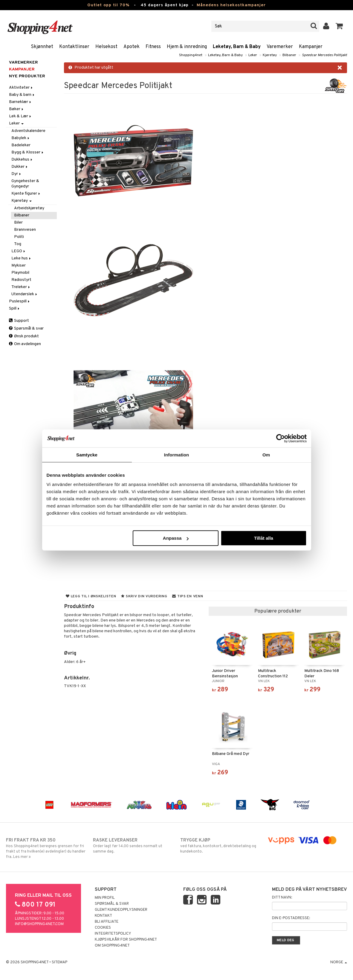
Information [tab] (177, 454)
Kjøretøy (270, 55)
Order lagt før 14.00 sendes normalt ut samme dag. (133, 846)
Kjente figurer (26, 194)
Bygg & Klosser (28, 152)
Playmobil (20, 273)
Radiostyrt (21, 280)
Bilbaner (289, 55)
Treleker (21, 287)
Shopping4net (191, 55)
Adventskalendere (28, 131)
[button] (339, 26)
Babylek (21, 138)
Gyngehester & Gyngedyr (25, 184)
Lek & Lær (20, 116)
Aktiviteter (21, 88)
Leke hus (22, 258)
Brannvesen (25, 230)
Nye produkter (27, 76)
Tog (18, 244)
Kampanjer (311, 47)
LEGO (19, 251)
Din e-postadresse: (291, 918)
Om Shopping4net (112, 946)
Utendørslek (25, 294)
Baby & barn (22, 95)
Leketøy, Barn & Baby (237, 47)
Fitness (153, 47)
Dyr (17, 174)
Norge (339, 962)
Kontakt (103, 916)
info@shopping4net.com (39, 924)
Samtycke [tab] (87, 454)
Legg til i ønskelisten (91, 596)
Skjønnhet (42, 47)
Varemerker (280, 47)
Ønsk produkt (24, 336)
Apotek (132, 47)
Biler (18, 223)
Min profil (105, 898)
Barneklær (20, 102)
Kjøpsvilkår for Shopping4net (126, 940)
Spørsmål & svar (26, 329)
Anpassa (176, 538)
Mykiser (19, 266)
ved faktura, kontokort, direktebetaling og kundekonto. (220, 846)
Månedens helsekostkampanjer (231, 5)
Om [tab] (266, 454)
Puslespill (20, 301)
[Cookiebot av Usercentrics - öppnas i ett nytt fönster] (281, 438)
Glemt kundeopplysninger (121, 910)
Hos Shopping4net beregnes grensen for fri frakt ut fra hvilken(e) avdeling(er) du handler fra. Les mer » (46, 848)
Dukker (20, 167)
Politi (19, 237)
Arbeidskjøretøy (29, 208)
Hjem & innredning (187, 47)
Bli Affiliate (107, 922)
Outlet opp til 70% (108, 5)
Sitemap (59, 962)
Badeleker (21, 145)
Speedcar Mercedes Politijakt (324, 55)
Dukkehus (22, 160)
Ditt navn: (282, 898)
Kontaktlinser (74, 47)
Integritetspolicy (113, 934)
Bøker (17, 109)
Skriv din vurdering (144, 596)
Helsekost (106, 47)
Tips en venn (188, 596)
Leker (253, 55)
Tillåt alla (264, 538)
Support (19, 321)
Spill (15, 309)
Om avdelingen (25, 344)
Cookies (103, 928)
